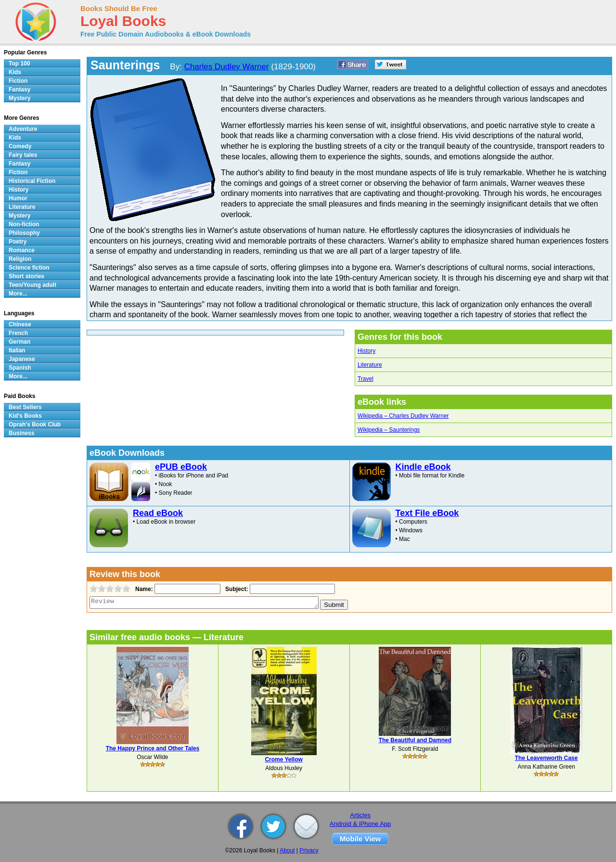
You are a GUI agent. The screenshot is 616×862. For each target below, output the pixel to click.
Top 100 (19, 64)
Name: (143, 589)
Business (21, 433)
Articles (360, 815)
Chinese (20, 324)
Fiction (18, 81)
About (287, 850)
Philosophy (24, 233)
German (19, 342)
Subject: (236, 589)
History (366, 351)
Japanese (22, 359)
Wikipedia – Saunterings (389, 430)
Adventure (23, 129)
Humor (18, 198)
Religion (20, 259)
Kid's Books (25, 416)
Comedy (20, 146)
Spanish (20, 368)
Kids (15, 72)
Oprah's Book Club (35, 425)
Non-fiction (24, 224)
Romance (22, 250)
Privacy (309, 850)
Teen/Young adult (32, 285)
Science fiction (29, 268)
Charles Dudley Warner (227, 67)
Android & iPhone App (360, 824)
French (18, 333)
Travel (366, 379)
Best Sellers (25, 407)
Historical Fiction (32, 181)
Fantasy (19, 90)
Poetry (18, 242)
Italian (17, 350)
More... (18, 294)
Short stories (26, 276)
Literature (370, 365)
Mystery (19, 98)
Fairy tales (23, 155)
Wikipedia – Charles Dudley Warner (403, 416)
